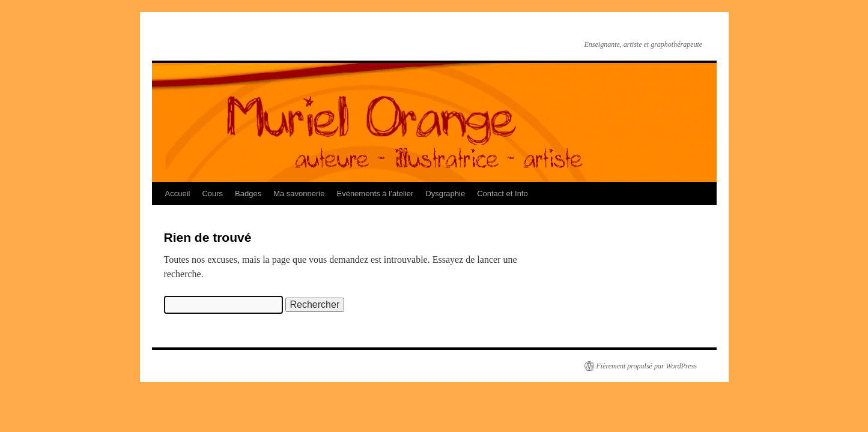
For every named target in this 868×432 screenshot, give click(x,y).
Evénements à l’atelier (375, 193)
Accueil (178, 193)
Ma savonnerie (299, 193)
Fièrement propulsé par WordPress (647, 366)
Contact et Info (502, 193)
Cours (212, 193)
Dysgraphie (445, 193)
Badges (248, 193)
